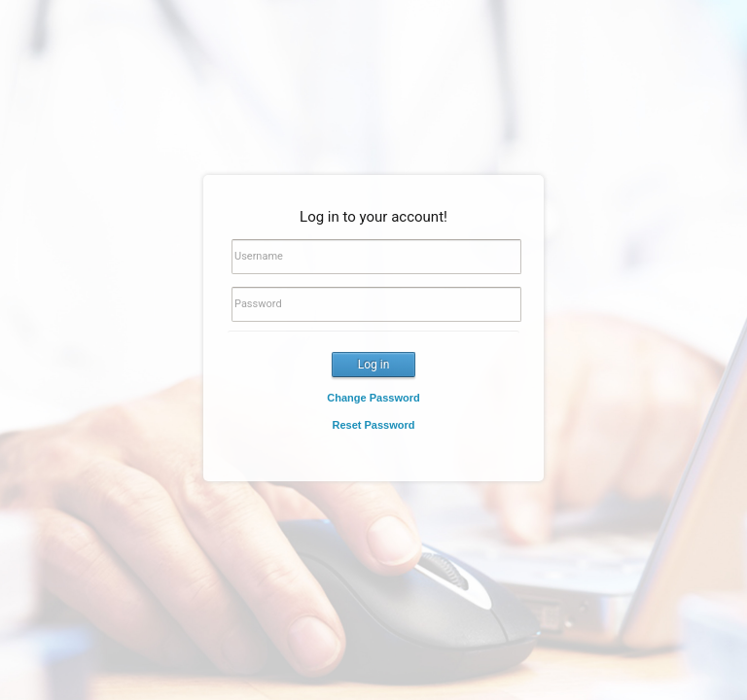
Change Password (373, 398)
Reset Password (374, 425)
